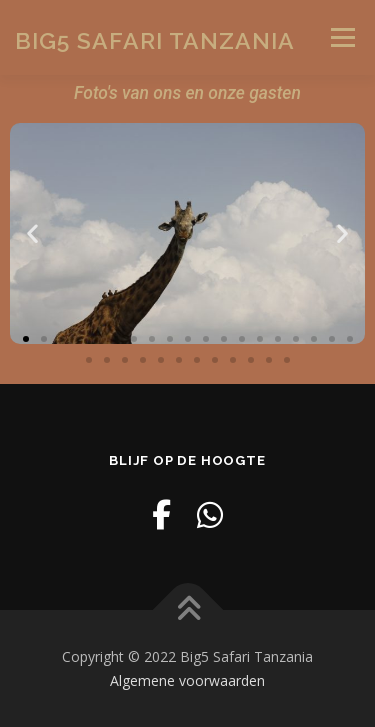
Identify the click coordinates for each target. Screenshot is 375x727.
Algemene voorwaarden (187, 680)
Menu (341, 37)
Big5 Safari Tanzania (155, 39)
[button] (32, 233)
